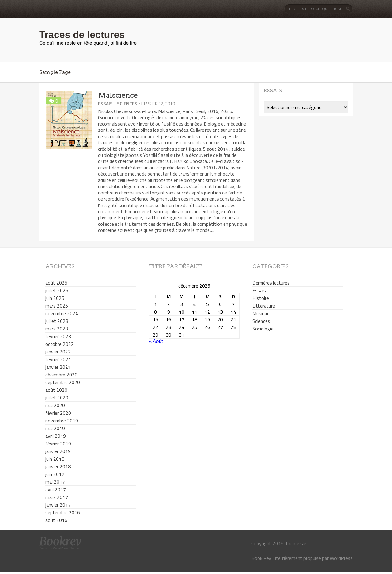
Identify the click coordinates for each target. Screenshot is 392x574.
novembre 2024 (62, 313)
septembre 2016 (63, 512)
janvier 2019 (58, 451)
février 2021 (58, 359)
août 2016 (56, 520)
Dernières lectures (271, 283)
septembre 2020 (63, 382)
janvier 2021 (58, 367)
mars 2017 (57, 497)
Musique (261, 313)
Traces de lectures (82, 35)
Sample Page (55, 72)
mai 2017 (55, 482)
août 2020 (56, 390)
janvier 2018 (58, 466)
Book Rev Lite (266, 558)
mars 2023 (57, 329)
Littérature (264, 306)
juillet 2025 (57, 290)
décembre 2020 (61, 375)
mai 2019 (55, 428)
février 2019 (58, 444)
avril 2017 (56, 489)
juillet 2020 (57, 398)
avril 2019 (56, 436)
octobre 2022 (60, 344)
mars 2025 (57, 306)
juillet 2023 (57, 321)
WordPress (341, 558)
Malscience (118, 95)
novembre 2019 (62, 421)
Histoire (261, 298)
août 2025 (56, 283)
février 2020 (58, 413)
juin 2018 (55, 459)
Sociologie (263, 329)
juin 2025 (55, 298)
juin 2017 (55, 474)
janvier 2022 (58, 352)
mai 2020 (55, 405)
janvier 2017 (58, 505)
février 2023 (58, 336)
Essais (105, 104)
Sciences (127, 104)
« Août (156, 341)
